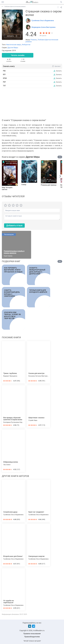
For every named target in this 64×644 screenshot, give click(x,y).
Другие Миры (13, 48)
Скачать (59, 71)
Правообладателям (32, 637)
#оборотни (26, 45)
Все (60, 157)
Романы (34, 40)
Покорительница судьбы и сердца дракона (14, 252)
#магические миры (14, 45)
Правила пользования (32, 634)
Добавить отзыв (14, 226)
